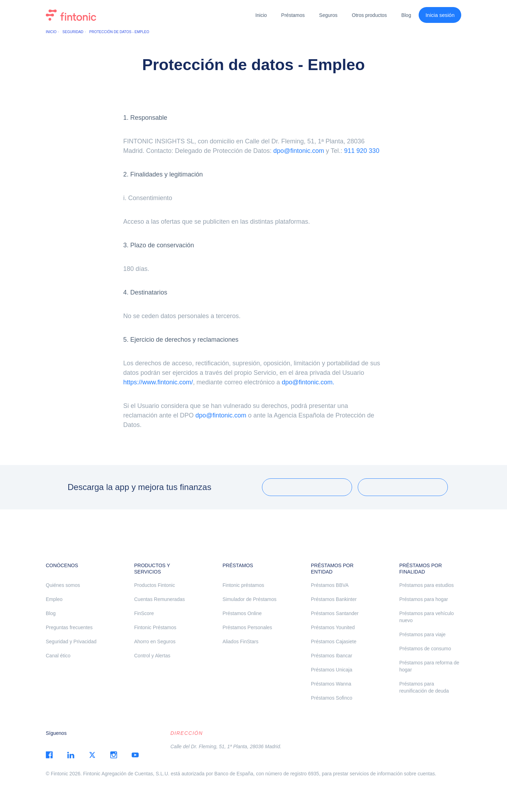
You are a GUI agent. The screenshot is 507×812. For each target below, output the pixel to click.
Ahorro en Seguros (155, 641)
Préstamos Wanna (331, 684)
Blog (406, 15)
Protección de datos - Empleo (119, 32)
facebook (49, 755)
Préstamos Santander (335, 613)
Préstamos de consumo (425, 649)
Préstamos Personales (247, 627)
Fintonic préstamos (243, 585)
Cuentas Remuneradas (159, 599)
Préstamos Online (242, 613)
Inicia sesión (440, 15)
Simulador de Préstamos (249, 599)
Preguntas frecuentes (69, 627)
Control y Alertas (152, 656)
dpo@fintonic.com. (308, 382)
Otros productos (369, 15)
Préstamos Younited (333, 627)
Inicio (261, 15)
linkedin (71, 755)
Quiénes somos (63, 585)
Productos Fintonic (155, 585)
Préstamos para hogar (424, 599)
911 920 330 (362, 151)
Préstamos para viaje (423, 634)
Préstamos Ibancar (332, 656)
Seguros (328, 15)
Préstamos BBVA (330, 585)
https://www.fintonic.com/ (158, 382)
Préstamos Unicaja (332, 670)
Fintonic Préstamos (155, 627)
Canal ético (58, 656)
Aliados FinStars (240, 641)
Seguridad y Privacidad (71, 641)
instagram (114, 755)
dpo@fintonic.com (299, 151)
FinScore (144, 613)
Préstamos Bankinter (334, 599)
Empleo (54, 599)
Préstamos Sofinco (332, 698)
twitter (92, 755)
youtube (135, 755)
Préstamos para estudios (427, 585)
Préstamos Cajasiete (334, 641)
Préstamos (293, 15)
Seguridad (73, 32)
